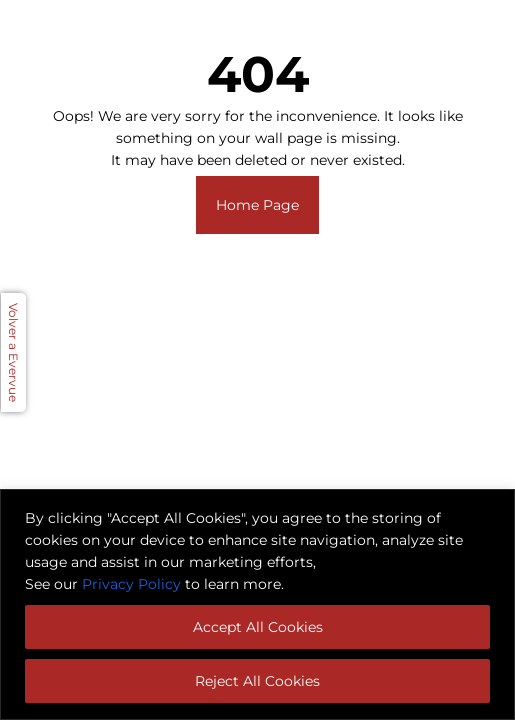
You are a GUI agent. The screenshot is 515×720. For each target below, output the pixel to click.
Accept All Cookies (258, 627)
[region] (257, 604)
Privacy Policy (131, 584)
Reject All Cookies (257, 681)
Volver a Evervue (13, 352)
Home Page (257, 205)
